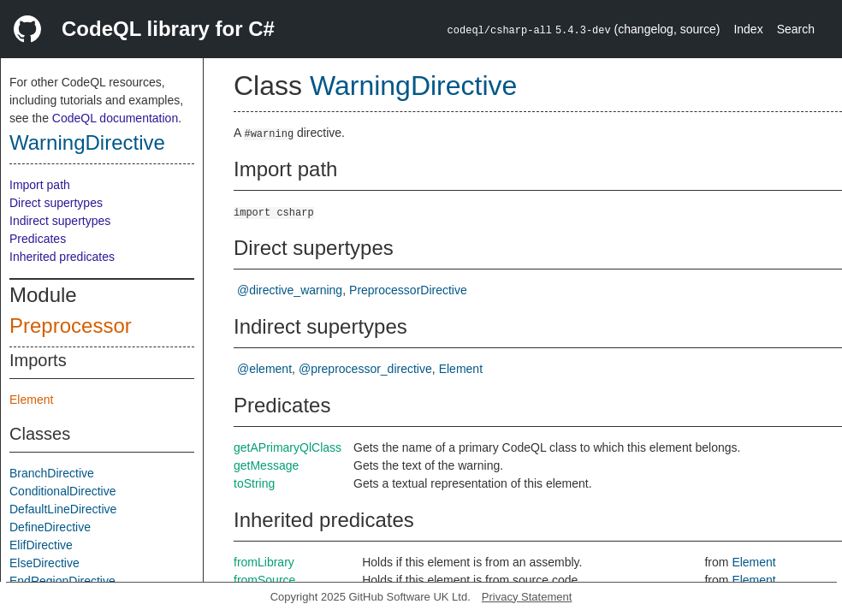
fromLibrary (264, 562)
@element (264, 369)
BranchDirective (52, 473)
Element (31, 400)
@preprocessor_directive (365, 369)
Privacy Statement (527, 597)
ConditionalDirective (63, 491)
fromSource (264, 580)
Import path (40, 185)
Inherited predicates (62, 257)
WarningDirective (87, 142)
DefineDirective (50, 527)
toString (254, 483)
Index (748, 29)
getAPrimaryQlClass (288, 447)
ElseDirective (44, 563)
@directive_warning (290, 290)
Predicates (38, 239)
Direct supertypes (56, 203)
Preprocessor (71, 326)
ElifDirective (41, 545)
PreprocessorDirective (408, 290)
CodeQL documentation (115, 118)
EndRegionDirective (62, 581)
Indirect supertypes (60, 221)
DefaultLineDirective (63, 509)
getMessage (266, 465)
